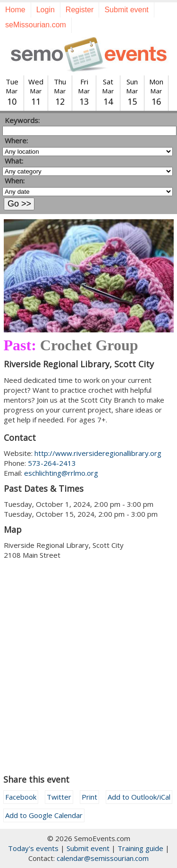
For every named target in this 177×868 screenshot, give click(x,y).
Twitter (59, 797)
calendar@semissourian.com (103, 858)
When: (15, 181)
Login (46, 10)
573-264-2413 (52, 463)
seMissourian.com (36, 25)
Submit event (126, 10)
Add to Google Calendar (44, 815)
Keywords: (22, 120)
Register (80, 10)
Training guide (140, 848)
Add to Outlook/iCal (139, 797)
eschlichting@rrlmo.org (61, 473)
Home (15, 10)
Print (89, 797)
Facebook (21, 797)
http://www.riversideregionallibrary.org (98, 453)
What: (14, 161)
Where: (16, 141)
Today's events (33, 848)
